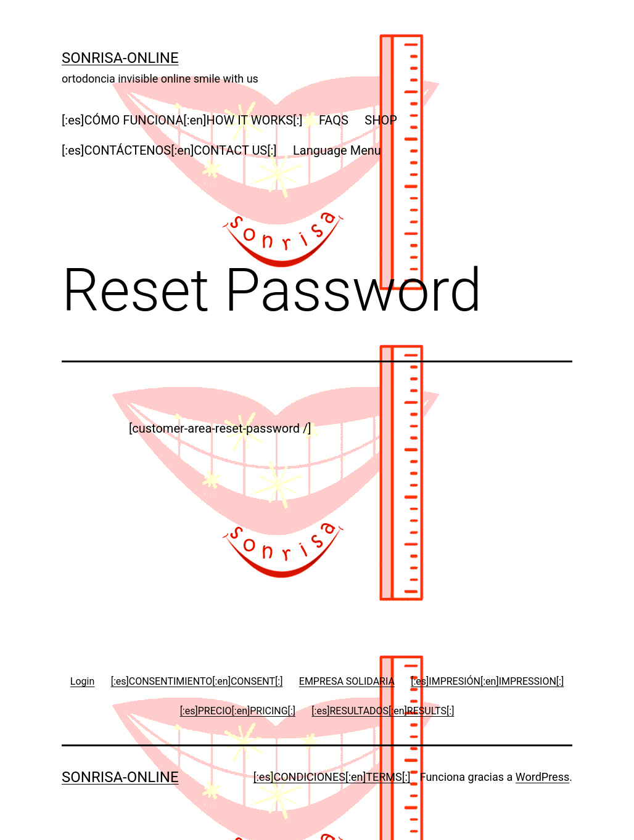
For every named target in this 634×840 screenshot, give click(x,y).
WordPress (542, 777)
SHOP (381, 120)
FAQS (334, 120)
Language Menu (337, 150)
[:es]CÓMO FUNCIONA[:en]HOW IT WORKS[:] (182, 120)
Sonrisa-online (120, 58)
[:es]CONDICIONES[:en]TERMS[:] (332, 777)
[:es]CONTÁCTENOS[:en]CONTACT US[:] (169, 150)
